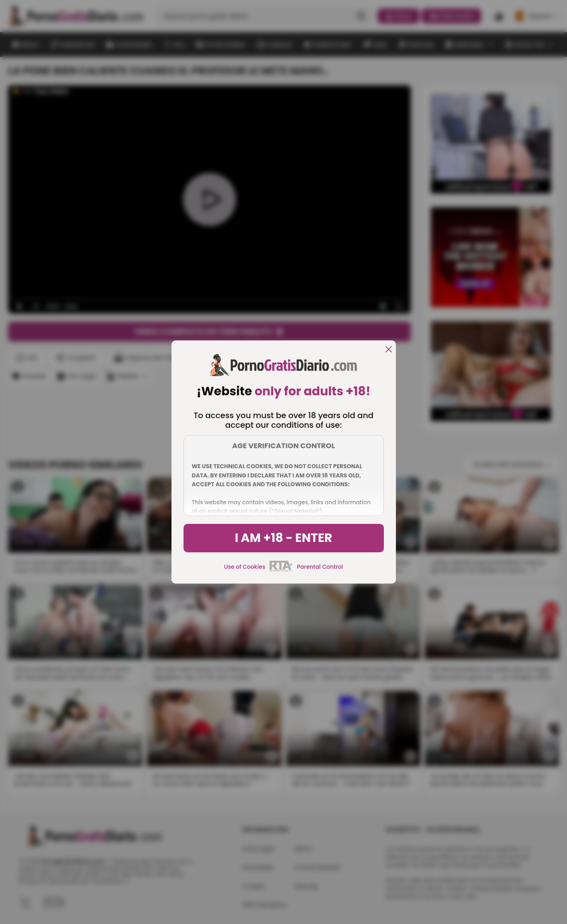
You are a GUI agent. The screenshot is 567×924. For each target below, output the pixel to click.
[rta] (281, 570)
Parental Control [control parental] (320, 567)
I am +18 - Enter (283, 538)
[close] (389, 350)
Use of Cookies (245, 567)
